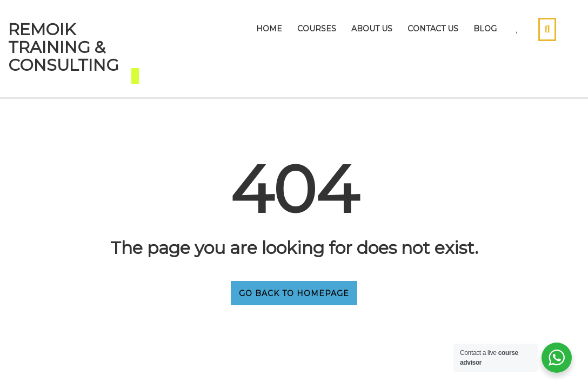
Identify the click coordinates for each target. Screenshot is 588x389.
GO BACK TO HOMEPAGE (294, 293)
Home (269, 29)
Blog (485, 29)
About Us (372, 29)
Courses (317, 29)
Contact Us (433, 29)
